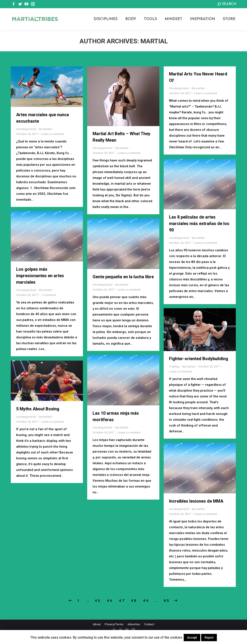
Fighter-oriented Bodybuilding (199, 359)
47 (122, 601)
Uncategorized (26, 129)
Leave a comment (53, 134)
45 (98, 601)
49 (146, 601)
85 (167, 601)
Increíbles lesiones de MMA (196, 501)
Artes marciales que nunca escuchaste (43, 118)
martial (154, 41)
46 (110, 601)
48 (134, 601)
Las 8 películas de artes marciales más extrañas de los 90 (199, 224)
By (45, 129)
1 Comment (48, 295)
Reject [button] (209, 638)
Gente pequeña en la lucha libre (123, 277)
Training (174, 367)
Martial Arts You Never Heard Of (198, 77)
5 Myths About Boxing (38, 409)
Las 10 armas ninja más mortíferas (116, 416)
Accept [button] (192, 638)
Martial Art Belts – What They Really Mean (121, 137)
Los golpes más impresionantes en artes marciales (40, 276)
